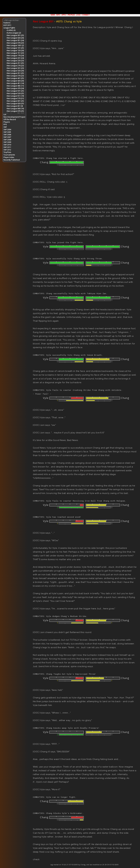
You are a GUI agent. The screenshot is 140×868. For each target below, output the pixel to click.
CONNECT (86, 15)
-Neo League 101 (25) (15, 48)
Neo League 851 (43, 21)
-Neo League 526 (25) (15, 93)
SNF (5, 127)
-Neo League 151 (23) (15, 53)
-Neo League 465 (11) (15, 86)
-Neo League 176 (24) (15, 56)
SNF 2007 (7, 137)
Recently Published (12, 160)
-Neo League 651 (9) (15, 106)
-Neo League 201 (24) (15, 58)
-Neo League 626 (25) (15, 103)
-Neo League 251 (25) (15, 63)
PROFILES (71, 15)
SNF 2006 (7, 135)
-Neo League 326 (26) (15, 71)
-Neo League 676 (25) (15, 111)
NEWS (53, 15)
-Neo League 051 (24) (15, 40)
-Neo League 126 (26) (15, 50)
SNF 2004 (7, 130)
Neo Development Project (14, 117)
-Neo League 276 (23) (15, 66)
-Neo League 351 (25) (15, 73)
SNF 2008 (7, 140)
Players (7, 122)
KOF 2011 (7, 25)
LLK (5, 114)
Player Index (9, 157)
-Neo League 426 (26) (15, 81)
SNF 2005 (7, 132)
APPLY (64, 15)
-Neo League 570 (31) (15, 98)
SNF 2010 (7, 145)
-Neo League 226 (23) (15, 61)
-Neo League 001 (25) (15, 35)
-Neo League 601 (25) (15, 101)
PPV (5, 125)
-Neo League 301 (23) (15, 68)
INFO (58, 15)
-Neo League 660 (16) (15, 109)
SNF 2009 (7, 142)
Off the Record (10, 119)
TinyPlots (7, 152)
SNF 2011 (7, 147)
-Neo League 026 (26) (15, 38)
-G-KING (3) (11, 30)
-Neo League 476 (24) (15, 88)
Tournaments (9, 155)
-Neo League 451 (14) (15, 83)
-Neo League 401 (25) (15, 78)
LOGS (78, 15)
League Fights (9, 28)
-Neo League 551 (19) (15, 96)
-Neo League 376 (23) (15, 76)
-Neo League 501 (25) (15, 91)
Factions (7, 23)
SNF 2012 (7, 150)
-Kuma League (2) (14, 33)
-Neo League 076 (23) (15, 43)
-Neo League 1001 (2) (15, 45)
